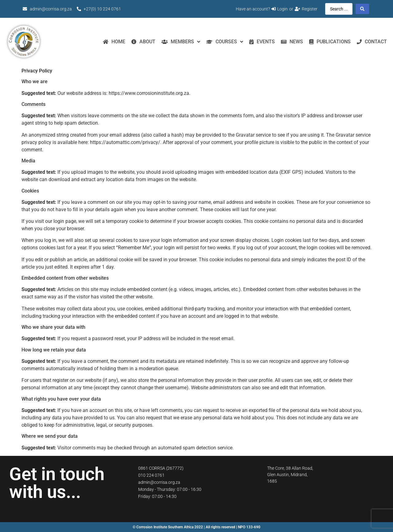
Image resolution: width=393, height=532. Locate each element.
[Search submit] (362, 9)
